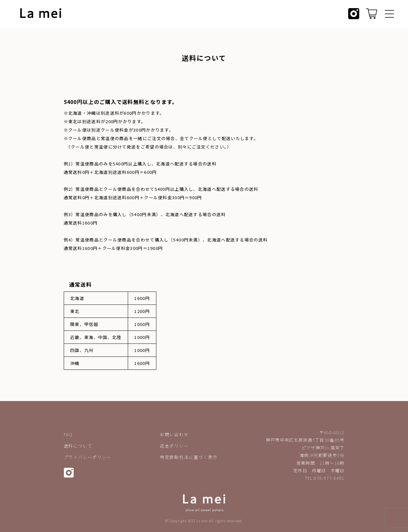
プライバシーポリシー (88, 457)
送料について (78, 446)
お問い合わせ (174, 434)
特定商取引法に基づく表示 (189, 457)
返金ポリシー (174, 446)
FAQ (68, 434)
